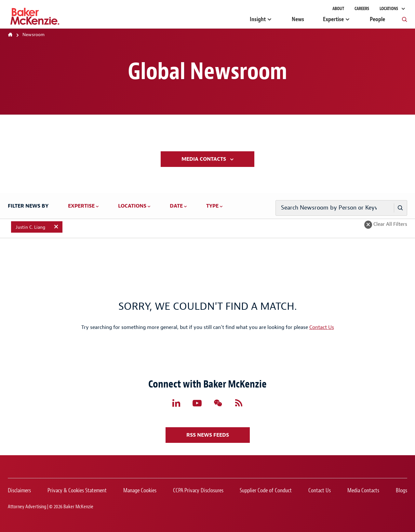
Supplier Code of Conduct (266, 491)
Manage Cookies (140, 491)
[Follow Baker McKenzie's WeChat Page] (218, 403)
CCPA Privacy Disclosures (198, 491)
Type (212, 206)
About (338, 9)
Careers (362, 9)
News (298, 19)
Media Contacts (204, 159)
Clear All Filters (390, 224)
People (377, 19)
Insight (258, 19)
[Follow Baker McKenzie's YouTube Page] (197, 403)
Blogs (402, 491)
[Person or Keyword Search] (400, 208)
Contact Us (322, 327)
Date (176, 206)
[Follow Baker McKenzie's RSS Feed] (239, 403)
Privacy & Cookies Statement (77, 491)
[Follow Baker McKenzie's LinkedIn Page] (176, 403)
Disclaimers (19, 491)
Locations (389, 9)
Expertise (333, 19)
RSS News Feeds (208, 435)
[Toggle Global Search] (405, 19)
